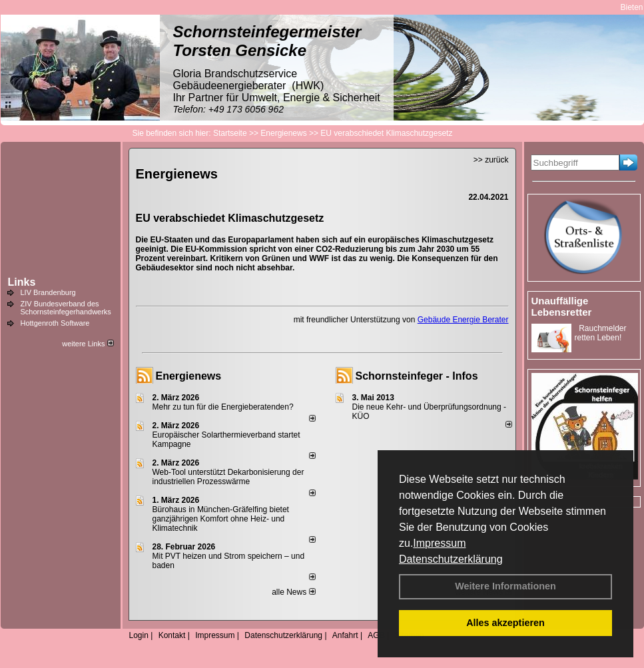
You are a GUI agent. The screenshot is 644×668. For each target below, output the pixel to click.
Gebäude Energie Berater (463, 320)
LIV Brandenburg (48, 292)
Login (139, 635)
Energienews (189, 376)
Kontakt (172, 635)
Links (22, 282)
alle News (293, 592)
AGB (376, 635)
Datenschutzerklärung (451, 559)
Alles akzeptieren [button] (505, 623)
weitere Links (88, 344)
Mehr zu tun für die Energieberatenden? (223, 407)
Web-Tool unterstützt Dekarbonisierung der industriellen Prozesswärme (228, 477)
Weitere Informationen (505, 586)
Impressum (439, 543)
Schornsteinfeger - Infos (417, 376)
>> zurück (491, 160)
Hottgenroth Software (55, 323)
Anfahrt (345, 635)
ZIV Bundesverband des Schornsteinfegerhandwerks (66, 308)
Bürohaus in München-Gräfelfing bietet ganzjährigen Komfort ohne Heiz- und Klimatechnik (221, 519)
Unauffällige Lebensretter (562, 306)
